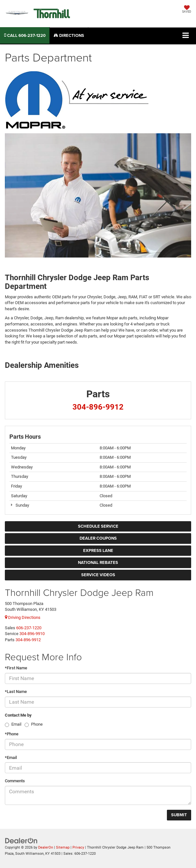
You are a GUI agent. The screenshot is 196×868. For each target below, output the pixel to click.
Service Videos (98, 575)
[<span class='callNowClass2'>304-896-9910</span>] (32, 634)
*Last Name (16, 692)
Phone (37, 724)
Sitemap (63, 847)
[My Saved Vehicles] (187, 10)
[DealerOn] (21, 840)
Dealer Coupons (98, 538)
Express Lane (98, 550)
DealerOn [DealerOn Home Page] (46, 847)
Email (16, 724)
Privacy (78, 847)
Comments (15, 781)
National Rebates (98, 562)
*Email (11, 758)
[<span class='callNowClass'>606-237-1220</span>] (29, 628)
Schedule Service (98, 526)
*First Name (16, 668)
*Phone (12, 734)
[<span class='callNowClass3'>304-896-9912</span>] (28, 640)
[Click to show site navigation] (186, 36)
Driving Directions (23, 617)
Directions (69, 35)
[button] (25, 35)
